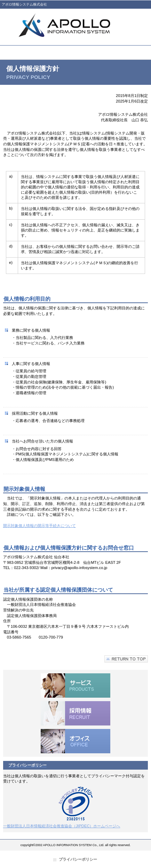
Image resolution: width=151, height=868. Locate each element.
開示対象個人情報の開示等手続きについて (39, 526)
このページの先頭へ (126, 659)
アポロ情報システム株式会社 (75, 25)
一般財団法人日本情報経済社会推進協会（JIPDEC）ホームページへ (62, 826)
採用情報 (75, 713)
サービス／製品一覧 (75, 686)
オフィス (75, 741)
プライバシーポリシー (78, 859)
